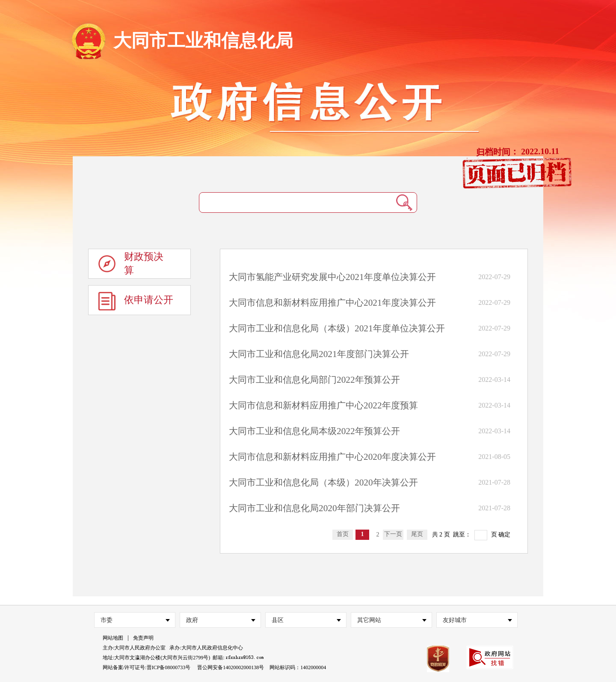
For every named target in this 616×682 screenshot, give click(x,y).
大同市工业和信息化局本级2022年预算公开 (314, 431)
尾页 (417, 534)
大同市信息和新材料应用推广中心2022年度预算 (323, 405)
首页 (343, 534)
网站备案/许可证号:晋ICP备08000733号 (147, 667)
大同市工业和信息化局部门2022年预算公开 (314, 380)
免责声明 (143, 638)
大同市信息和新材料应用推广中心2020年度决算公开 (332, 457)
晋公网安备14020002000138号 (231, 667)
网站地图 (113, 638)
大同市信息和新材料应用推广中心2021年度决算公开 (332, 303)
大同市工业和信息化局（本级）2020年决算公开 (323, 482)
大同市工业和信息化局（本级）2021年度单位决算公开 (337, 328)
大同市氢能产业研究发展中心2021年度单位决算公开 (332, 277)
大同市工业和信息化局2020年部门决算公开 (314, 508)
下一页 (393, 534)
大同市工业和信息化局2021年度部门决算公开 (319, 354)
